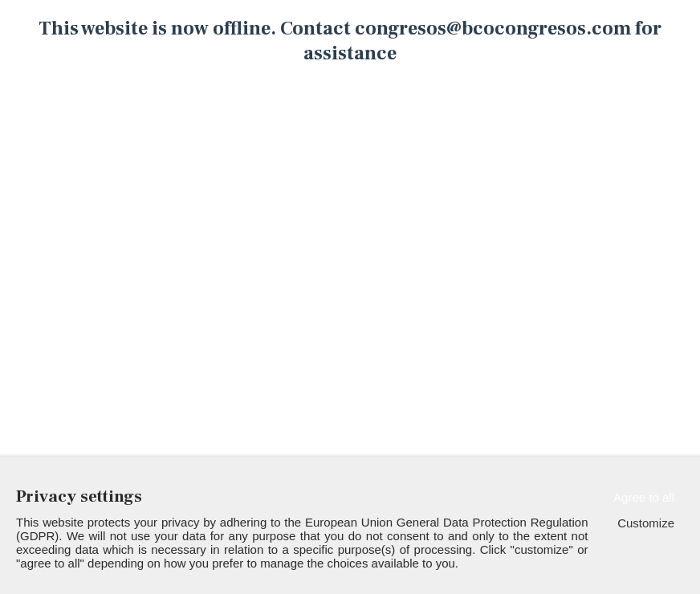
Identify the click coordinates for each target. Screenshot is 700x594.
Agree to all (644, 497)
